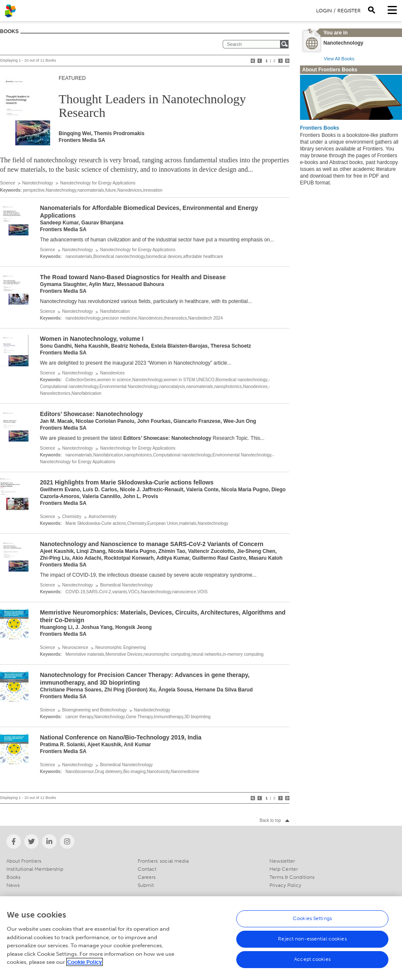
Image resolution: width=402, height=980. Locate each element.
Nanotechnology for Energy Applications (98, 183)
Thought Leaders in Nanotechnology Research (152, 106)
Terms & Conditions (292, 877)
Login (324, 11)
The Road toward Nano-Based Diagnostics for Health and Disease (133, 277)
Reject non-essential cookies (312, 943)
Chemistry (72, 517)
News (13, 885)
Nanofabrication (115, 311)
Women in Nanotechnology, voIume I (92, 339)
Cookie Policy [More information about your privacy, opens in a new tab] (85, 966)
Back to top (270, 820)
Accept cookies (312, 963)
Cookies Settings (312, 922)
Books (13, 877)
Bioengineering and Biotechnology (94, 710)
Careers (147, 877)
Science (8, 183)
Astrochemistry (102, 517)
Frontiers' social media (163, 861)
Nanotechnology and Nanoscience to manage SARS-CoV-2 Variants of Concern (152, 544)
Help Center (284, 869)
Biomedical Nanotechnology (126, 585)
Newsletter (282, 861)
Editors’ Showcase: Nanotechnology (91, 414)
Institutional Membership (35, 869)
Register (349, 11)
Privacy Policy (285, 885)
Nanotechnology (37, 183)
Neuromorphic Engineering (120, 647)
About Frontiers (24, 861)
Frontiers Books (320, 128)
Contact (147, 869)
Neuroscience (75, 647)
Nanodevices (112, 373)
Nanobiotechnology (152, 710)
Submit (146, 885)
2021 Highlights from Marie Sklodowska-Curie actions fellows (127, 482)
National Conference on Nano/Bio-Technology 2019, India (121, 737)
